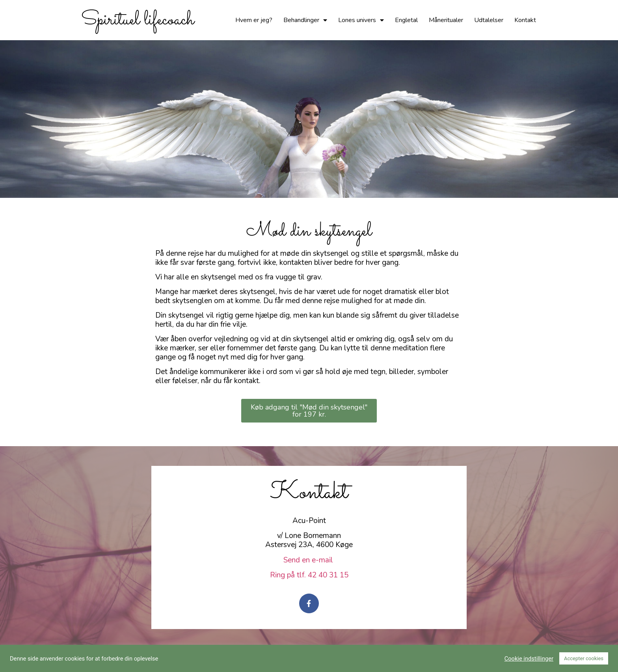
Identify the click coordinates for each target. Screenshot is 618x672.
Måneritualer (446, 20)
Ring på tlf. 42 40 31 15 (309, 575)
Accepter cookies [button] (584, 658)
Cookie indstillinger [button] (529, 659)
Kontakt (525, 20)
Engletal (406, 20)
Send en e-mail (309, 560)
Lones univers (361, 20)
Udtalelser (489, 20)
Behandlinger (305, 20)
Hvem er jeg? (254, 20)
